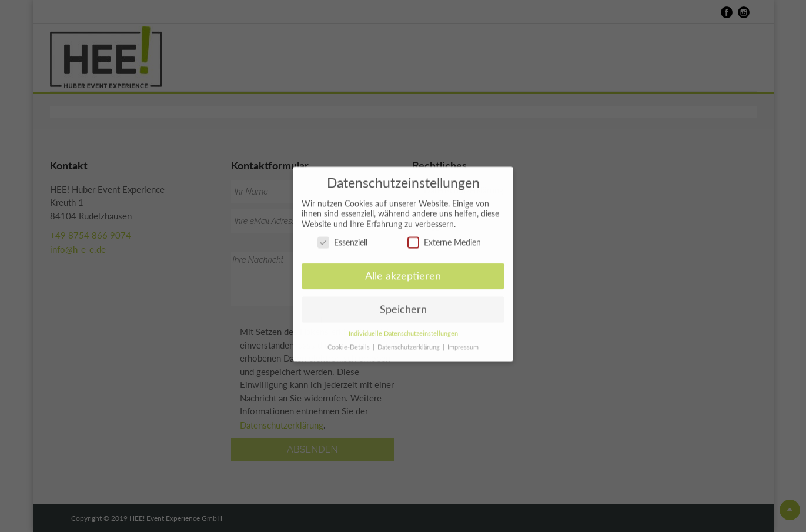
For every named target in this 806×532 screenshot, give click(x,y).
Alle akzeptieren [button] (403, 271)
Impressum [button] (463, 343)
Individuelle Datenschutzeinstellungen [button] (403, 329)
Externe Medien (444, 238)
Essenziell (342, 238)
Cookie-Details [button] (350, 343)
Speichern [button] (403, 305)
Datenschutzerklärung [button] (409, 343)
